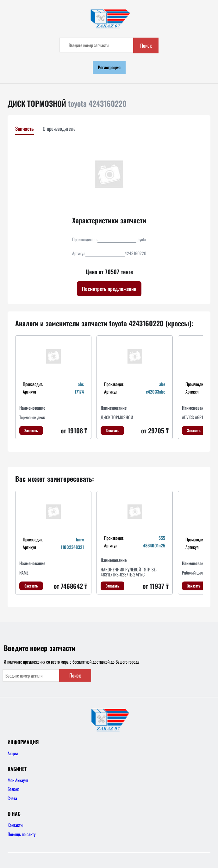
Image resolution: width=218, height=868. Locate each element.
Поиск (146, 45)
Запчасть (25, 129)
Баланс (14, 789)
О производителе (59, 129)
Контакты (16, 825)
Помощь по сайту (22, 834)
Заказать (31, 430)
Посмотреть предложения (109, 289)
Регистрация (109, 67)
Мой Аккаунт (18, 780)
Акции (13, 753)
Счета (12, 798)
